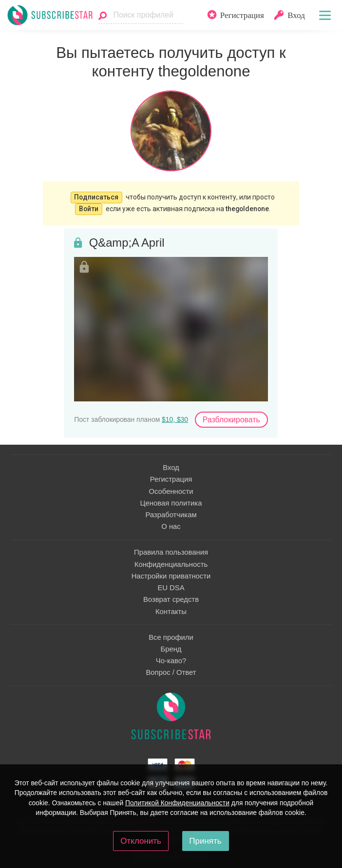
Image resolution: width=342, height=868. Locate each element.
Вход (171, 468)
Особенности (171, 491)
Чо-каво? (171, 661)
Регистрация (171, 479)
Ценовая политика (171, 503)
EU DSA (171, 588)
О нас (171, 526)
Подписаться (96, 197)
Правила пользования (171, 552)
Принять (205, 841)
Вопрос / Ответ (171, 672)
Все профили (171, 637)
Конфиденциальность (171, 564)
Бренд (171, 649)
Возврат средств (171, 599)
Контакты (171, 612)
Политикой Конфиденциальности (177, 803)
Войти (89, 209)
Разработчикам (171, 515)
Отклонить (141, 841)
